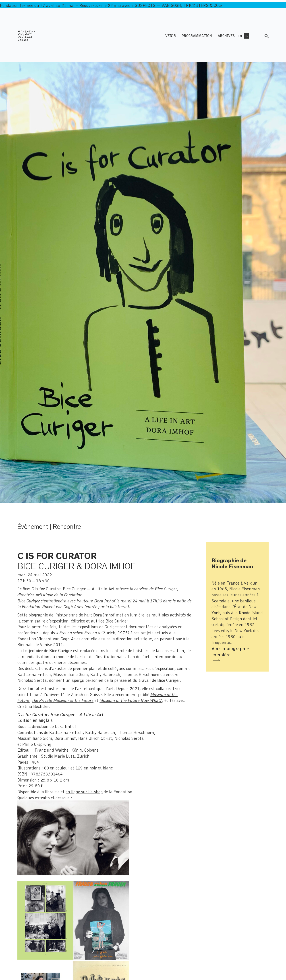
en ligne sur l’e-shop (84, 792)
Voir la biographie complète (230, 651)
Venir (171, 36)
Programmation (197, 36)
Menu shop (257, 36)
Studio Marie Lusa (58, 756)
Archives (226, 36)
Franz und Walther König (58, 750)
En (240, 36)
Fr (247, 36)
